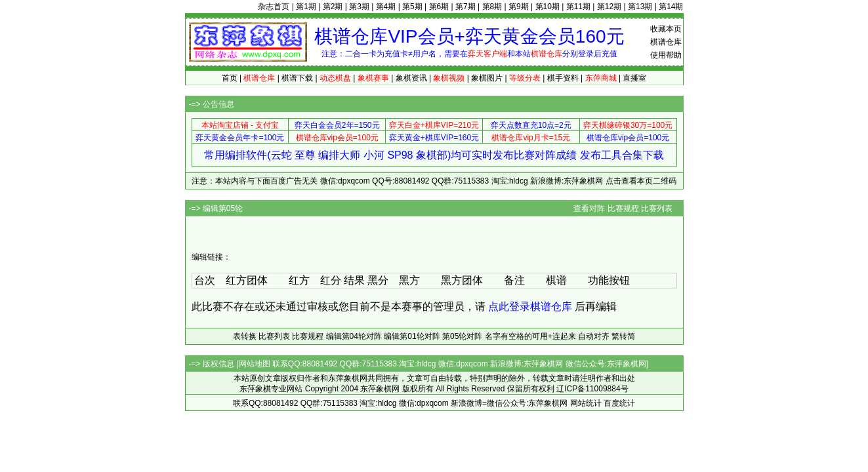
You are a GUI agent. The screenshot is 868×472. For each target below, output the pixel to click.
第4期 (386, 7)
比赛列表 (657, 208)
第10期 (548, 7)
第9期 (519, 7)
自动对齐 (594, 336)
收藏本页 (666, 29)
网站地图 (255, 364)
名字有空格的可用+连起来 (530, 336)
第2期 (333, 7)
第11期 (578, 7)
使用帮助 (666, 55)
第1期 (306, 7)
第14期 (671, 7)
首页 (230, 78)
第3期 (359, 7)
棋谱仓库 (666, 42)
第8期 (492, 7)
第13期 (640, 7)
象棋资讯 (411, 78)
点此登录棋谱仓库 (530, 306)
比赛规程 (623, 208)
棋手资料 (563, 78)
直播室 (634, 78)
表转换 (245, 336)
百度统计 (619, 403)
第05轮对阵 (462, 336)
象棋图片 (487, 78)
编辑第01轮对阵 (412, 336)
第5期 (412, 7)
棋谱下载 (297, 78)
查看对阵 (589, 208)
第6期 (439, 7)
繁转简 (623, 336)
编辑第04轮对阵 (354, 336)
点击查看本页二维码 (641, 181)
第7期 (465, 7)
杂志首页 (274, 7)
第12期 (609, 7)
